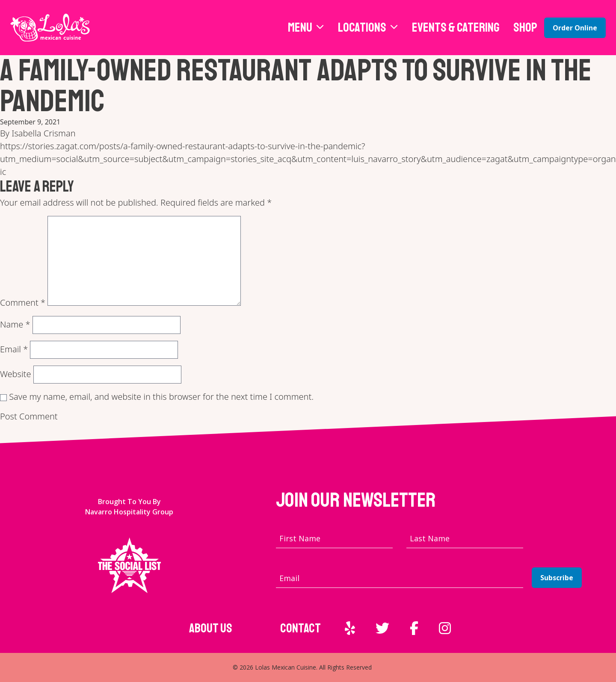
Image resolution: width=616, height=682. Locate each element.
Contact (301, 628)
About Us (211, 628)
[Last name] (465, 539)
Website (15, 374)
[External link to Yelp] (350, 628)
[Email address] (400, 578)
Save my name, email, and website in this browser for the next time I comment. (161, 397)
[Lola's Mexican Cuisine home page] (50, 28)
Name (15, 324)
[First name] (334, 539)
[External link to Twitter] (382, 628)
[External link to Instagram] (445, 628)
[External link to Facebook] (414, 628)
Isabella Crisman (43, 133)
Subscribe (557, 578)
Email (14, 349)
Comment (23, 303)
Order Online (575, 28)
